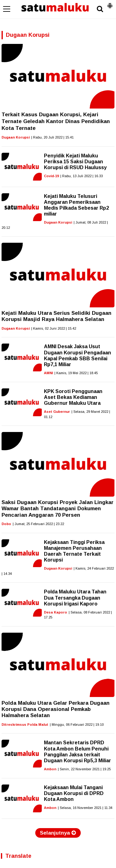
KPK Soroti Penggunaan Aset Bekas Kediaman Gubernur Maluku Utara (73, 397)
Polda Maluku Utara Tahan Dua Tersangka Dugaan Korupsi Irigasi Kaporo (75, 598)
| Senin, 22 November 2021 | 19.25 (84, 769)
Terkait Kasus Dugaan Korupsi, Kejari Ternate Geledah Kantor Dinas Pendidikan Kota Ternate (56, 121)
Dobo (6, 524)
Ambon (50, 769)
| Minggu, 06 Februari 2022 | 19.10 (77, 725)
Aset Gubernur (57, 412)
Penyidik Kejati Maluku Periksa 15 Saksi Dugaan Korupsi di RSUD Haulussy (75, 162)
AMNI (48, 373)
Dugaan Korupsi (16, 137)
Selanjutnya (58, 833)
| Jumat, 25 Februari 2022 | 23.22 (38, 524)
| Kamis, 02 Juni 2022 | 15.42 (54, 328)
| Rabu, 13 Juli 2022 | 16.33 (82, 176)
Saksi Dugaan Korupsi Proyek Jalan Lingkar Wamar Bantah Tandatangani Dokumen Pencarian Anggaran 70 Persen (58, 509)
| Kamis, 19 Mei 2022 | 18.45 (76, 373)
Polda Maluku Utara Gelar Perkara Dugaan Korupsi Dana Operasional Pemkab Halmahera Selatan (56, 709)
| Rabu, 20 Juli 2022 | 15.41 (52, 137)
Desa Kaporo (56, 612)
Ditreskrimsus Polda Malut (25, 725)
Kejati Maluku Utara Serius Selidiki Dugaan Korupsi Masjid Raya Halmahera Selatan (56, 316)
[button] (110, 3)
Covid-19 (51, 176)
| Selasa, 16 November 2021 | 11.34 (85, 808)
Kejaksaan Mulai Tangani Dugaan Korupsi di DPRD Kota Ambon (74, 793)
